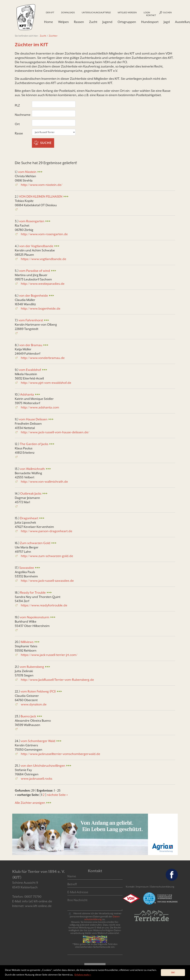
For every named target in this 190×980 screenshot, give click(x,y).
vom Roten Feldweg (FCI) (38, 692)
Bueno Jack (28, 717)
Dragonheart (29, 519)
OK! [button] (173, 972)
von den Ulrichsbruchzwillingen (43, 766)
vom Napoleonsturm (35, 618)
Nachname (23, 115)
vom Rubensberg (32, 667)
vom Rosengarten (32, 222)
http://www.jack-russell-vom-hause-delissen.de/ (55, 433)
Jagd (167, 22)
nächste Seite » (57, 795)
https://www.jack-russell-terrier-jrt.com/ (49, 655)
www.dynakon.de (34, 705)
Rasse (19, 134)
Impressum (142, 887)
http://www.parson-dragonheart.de (47, 532)
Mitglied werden (127, 13)
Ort (18, 125)
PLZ (18, 106)
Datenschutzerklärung (162, 887)
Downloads (68, 13)
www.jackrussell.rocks (37, 779)
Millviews (27, 643)
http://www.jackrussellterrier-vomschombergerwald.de (61, 755)
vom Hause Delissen (33, 420)
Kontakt (151, 15)
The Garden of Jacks (34, 445)
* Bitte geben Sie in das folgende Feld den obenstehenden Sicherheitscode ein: (95, 946)
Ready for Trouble (33, 593)
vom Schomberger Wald (38, 742)
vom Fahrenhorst (31, 321)
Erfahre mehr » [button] (83, 975)
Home (49, 22)
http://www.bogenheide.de (41, 309)
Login (147, 13)
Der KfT (50, 13)
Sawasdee (27, 568)
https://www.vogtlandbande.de (44, 259)
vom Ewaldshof (30, 370)
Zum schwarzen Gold (35, 543)
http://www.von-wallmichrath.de (44, 482)
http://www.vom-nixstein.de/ (42, 185)
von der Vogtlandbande (36, 247)
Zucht (93, 22)
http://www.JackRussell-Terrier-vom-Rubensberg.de (57, 680)
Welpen (63, 22)
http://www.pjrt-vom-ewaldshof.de (46, 383)
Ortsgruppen (127, 22)
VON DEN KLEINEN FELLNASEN (41, 197)
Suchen (167, 13)
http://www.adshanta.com (40, 408)
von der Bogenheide (34, 296)
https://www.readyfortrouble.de (44, 606)
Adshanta (27, 395)
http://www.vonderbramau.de (43, 359)
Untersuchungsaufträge (96, 13)
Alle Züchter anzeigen (30, 803)
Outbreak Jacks (31, 494)
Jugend (107, 22)
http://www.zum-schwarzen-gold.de (47, 556)
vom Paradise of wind (35, 271)
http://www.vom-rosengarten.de (44, 235)
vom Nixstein (27, 172)
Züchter (53, 36)
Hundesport (150, 22)
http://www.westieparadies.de (43, 284)
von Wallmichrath (32, 469)
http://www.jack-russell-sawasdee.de (47, 581)
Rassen (79, 22)
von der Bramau (31, 346)
